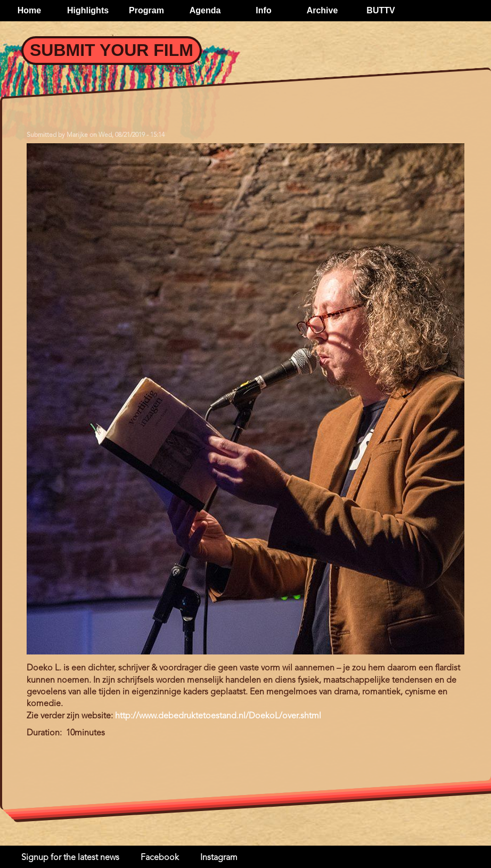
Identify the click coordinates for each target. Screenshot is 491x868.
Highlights (88, 10)
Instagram (219, 858)
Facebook (160, 858)
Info (263, 10)
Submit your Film (112, 50)
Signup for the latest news (70, 858)
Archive (322, 10)
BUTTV (380, 10)
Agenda (205, 10)
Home (29, 10)
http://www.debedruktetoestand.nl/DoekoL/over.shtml (218, 716)
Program (146, 10)
